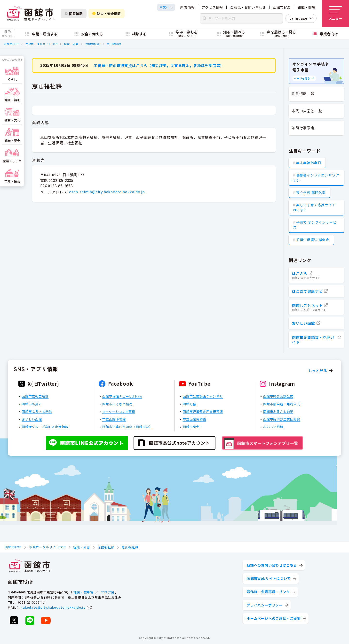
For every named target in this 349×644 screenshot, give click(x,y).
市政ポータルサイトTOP (41, 44)
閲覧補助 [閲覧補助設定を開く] (74, 14)
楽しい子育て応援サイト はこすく (314, 207)
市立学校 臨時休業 (311, 192)
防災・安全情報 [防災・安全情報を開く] (107, 14)
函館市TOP (11, 44)
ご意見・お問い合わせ (248, 7)
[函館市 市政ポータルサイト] (31, 14)
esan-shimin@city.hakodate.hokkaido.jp (107, 192)
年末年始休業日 (309, 163)
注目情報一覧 (303, 94)
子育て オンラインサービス (315, 225)
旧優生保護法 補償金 (313, 240)
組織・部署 (307, 7)
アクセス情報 (212, 7)
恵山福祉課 (114, 44)
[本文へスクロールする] (166, 7)
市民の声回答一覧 (307, 111)
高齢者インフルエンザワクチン (316, 178)
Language (298, 18)
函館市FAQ (282, 7)
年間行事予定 (303, 128)
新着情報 (187, 7)
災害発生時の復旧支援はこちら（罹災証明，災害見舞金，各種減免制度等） (159, 65)
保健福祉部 (92, 44)
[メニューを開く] (335, 14)
